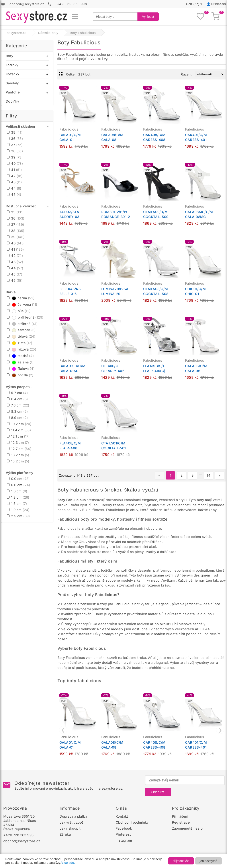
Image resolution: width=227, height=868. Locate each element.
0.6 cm (18, 485)
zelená (20, 362)
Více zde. (68, 863)
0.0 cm (18, 479)
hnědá (20, 375)
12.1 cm (18, 436)
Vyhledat (148, 17)
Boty (10, 56)
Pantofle (13, 92)
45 (14, 195)
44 (14, 188)
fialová (21, 369)
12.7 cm (19, 449)
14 (208, 475)
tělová (21, 336)
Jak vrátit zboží (72, 822)
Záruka (65, 834)
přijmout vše (181, 861)
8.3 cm (17, 411)
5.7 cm (17, 393)
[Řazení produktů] (209, 74)
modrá (20, 356)
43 (14, 182)
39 (15, 157)
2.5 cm (18, 516)
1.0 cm (17, 491)
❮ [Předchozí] (63, 730)
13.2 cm (18, 455)
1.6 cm (17, 504)
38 (15, 151)
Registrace (181, 822)
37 (15, 145)
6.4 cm (17, 399)
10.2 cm (19, 424)
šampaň (21, 330)
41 (14, 170)
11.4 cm (19, 430)
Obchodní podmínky (132, 822)
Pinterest (123, 834)
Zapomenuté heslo (187, 828)
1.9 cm (18, 510)
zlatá (19, 343)
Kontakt (122, 816)
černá (21, 298)
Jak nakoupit (70, 828)
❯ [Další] (220, 730)
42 (15, 176)
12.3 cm (18, 443)
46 (15, 280)
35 (15, 132)
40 (15, 163)
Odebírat (158, 792)
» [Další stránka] (220, 475)
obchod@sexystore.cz (22, 841)
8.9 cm (17, 418)
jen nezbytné (208, 861)
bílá (19, 311)
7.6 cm (18, 405)
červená (22, 304)
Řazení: (186, 74)
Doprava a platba (73, 816)
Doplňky (12, 101)
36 (15, 139)
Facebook (124, 828)
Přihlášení (219, 4)
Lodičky (12, 65)
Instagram (124, 840)
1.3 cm (18, 497)
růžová (21, 349)
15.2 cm (18, 461)
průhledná (25, 317)
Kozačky (12, 74)
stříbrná (22, 324)
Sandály (12, 83)
